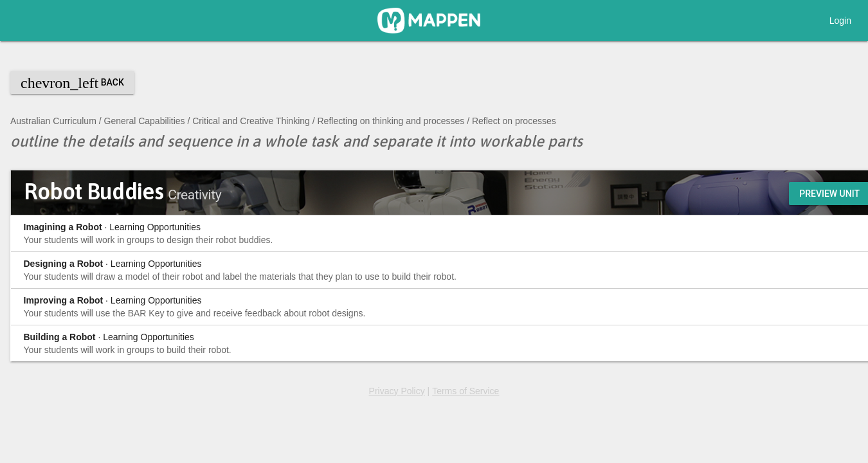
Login (840, 21)
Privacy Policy (397, 391)
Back (72, 83)
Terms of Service (466, 391)
